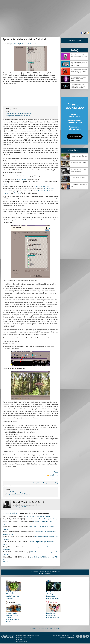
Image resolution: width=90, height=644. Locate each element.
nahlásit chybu (54, 475)
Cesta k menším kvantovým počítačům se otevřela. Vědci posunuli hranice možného (78, 86)
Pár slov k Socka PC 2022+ (78, 177)
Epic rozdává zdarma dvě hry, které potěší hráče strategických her (79, 56)
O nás (50, 629)
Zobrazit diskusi (8, 562)
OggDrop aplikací (49, 189)
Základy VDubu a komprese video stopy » (45, 485)
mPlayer (7, 193)
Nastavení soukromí (22, 642)
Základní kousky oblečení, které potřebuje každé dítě (53, 615)
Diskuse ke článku (10, 513)
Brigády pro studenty (45, 573)
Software (31, 44)
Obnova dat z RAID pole (37, 571)
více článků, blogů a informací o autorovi (24, 507)
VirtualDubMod (22, 180)
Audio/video (24, 44)
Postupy (37, 44)
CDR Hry (75, 50)
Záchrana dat (56, 571)
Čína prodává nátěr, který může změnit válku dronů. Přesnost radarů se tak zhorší (79, 71)
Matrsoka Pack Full (44, 191)
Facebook (34, 629)
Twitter (42, 629)
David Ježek (15, 44)
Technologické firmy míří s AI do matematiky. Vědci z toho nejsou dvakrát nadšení (79, 64)
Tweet (56, 472)
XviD (6, 184)
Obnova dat (48, 571)
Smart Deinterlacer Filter (41, 186)
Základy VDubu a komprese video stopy (19, 114)
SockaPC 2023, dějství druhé (78, 162)
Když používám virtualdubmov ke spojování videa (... (42, 519)
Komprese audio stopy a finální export (18, 116)
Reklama (57, 629)
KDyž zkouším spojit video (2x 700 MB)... (38, 516)
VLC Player (17, 193)
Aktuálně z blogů (75, 150)
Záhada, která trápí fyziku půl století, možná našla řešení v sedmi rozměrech (78, 79)
